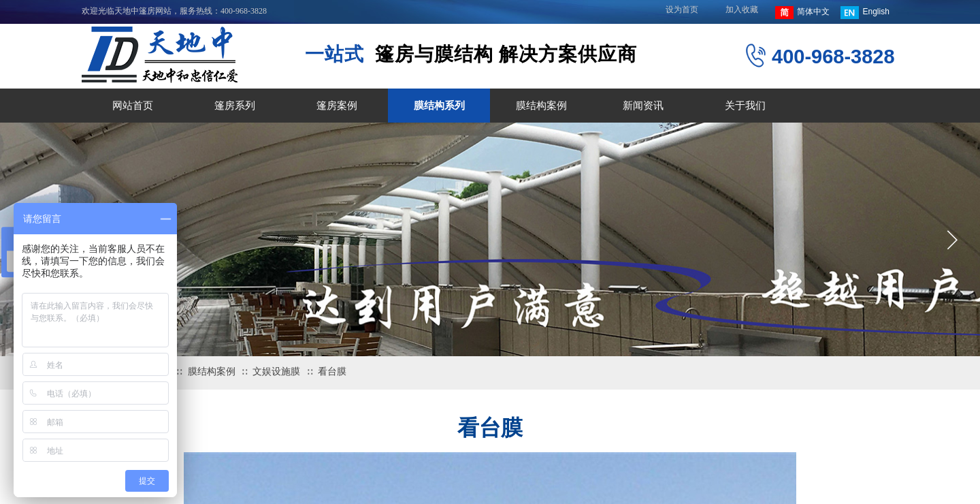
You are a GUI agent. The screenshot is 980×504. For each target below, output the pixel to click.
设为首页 (682, 10)
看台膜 (332, 372)
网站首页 (133, 106)
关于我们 (745, 106)
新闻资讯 (643, 106)
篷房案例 (337, 106)
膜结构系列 (439, 106)
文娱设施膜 (276, 372)
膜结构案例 (541, 106)
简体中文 (802, 13)
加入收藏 (742, 10)
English (865, 13)
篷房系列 (235, 106)
